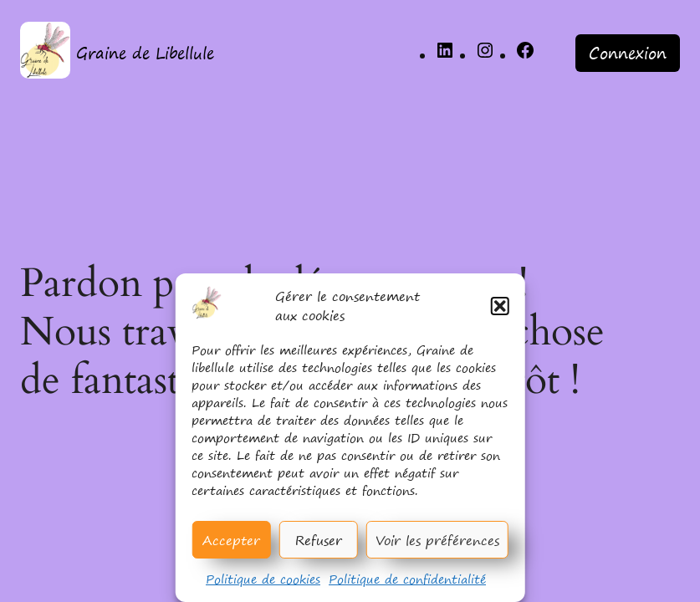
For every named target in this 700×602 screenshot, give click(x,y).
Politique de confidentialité (407, 579)
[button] (500, 306)
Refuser (319, 540)
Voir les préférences (437, 540)
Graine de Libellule (145, 53)
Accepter (231, 540)
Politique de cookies (263, 579)
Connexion (628, 53)
